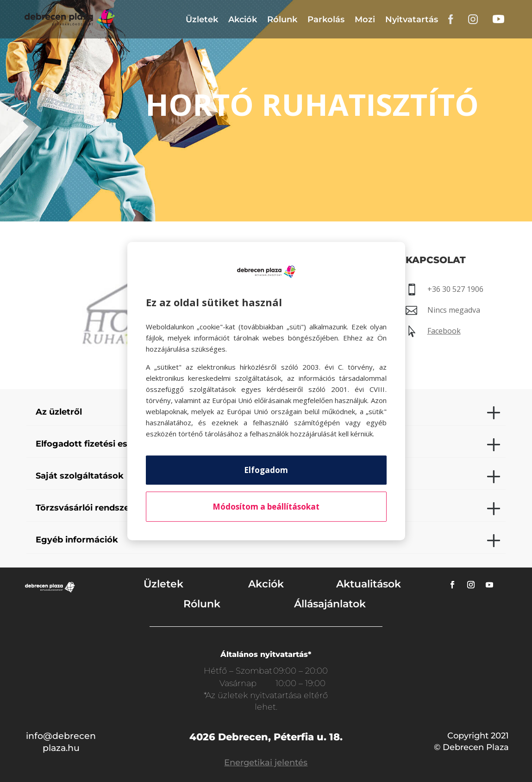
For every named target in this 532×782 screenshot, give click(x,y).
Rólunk (282, 19)
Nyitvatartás (412, 19)
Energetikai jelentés (266, 763)
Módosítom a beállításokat (266, 507)
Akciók (243, 19)
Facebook (444, 331)
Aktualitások (369, 584)
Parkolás (326, 19)
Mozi (365, 19)
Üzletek (202, 19)
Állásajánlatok (330, 604)
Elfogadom (266, 470)
